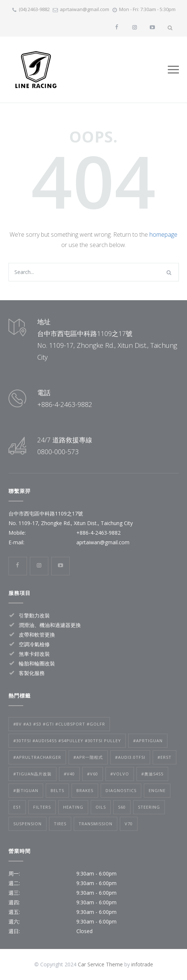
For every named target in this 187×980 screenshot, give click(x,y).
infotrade (142, 964)
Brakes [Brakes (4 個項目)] (85, 790)
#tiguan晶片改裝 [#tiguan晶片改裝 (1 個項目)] (32, 774)
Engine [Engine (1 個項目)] (157, 790)
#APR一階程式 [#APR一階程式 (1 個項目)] (88, 757)
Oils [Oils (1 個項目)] (101, 807)
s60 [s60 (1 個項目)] (122, 807)
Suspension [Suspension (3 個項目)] (27, 824)
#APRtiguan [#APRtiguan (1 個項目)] (148, 741)
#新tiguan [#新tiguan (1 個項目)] (26, 790)
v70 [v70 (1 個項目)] (129, 824)
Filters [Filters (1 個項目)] (42, 807)
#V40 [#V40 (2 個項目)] (69, 774)
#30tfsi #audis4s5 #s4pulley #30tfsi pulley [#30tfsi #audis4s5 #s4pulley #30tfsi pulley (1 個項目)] (67, 741)
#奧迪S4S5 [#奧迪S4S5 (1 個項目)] (152, 774)
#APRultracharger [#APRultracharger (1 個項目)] (37, 757)
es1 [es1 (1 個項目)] (17, 807)
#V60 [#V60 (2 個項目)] (93, 774)
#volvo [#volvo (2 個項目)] (120, 774)
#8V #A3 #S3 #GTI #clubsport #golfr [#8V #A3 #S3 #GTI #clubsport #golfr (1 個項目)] (59, 724)
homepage (163, 234)
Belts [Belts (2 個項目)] (57, 790)
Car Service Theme (100, 964)
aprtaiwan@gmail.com (84, 9)
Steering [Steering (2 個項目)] (149, 807)
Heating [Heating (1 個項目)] (73, 807)
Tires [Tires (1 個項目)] (60, 824)
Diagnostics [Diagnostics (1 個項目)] (121, 790)
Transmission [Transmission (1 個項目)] (96, 824)
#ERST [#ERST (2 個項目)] (165, 757)
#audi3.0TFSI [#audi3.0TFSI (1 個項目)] (130, 757)
